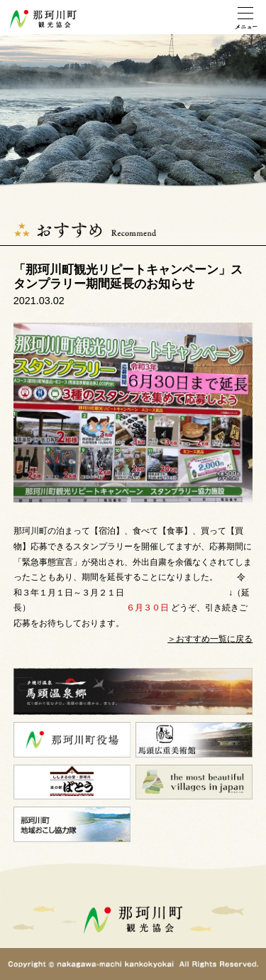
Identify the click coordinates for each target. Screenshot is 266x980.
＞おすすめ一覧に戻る (210, 639)
